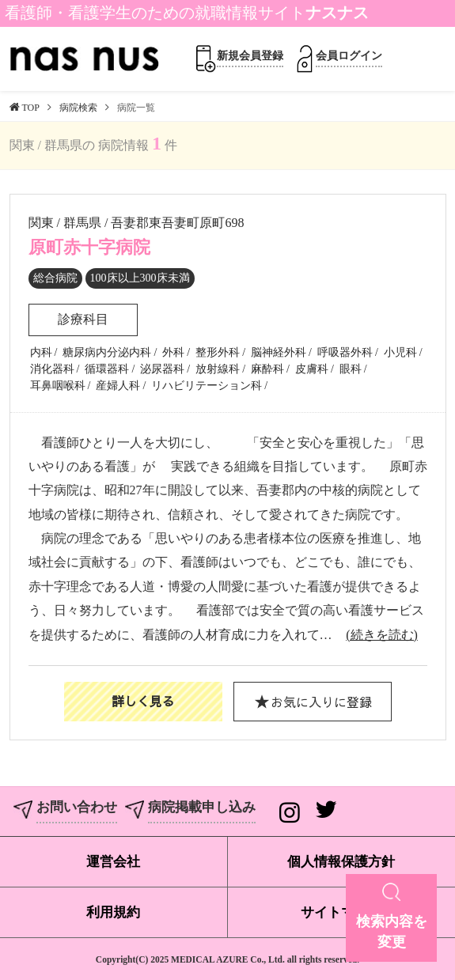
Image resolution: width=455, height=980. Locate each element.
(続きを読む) (382, 635)
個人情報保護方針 (341, 862)
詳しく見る (143, 701)
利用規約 (113, 912)
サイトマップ (341, 912)
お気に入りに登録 (321, 702)
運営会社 (113, 862)
